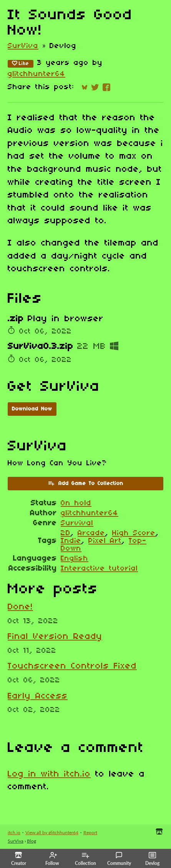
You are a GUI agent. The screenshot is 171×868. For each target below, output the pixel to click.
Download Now (32, 409)
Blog (32, 841)
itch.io (14, 832)
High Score (134, 533)
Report (90, 832)
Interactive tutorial (99, 569)
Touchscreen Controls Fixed (72, 666)
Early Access (38, 696)
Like (21, 63)
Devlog (152, 859)
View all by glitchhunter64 (52, 832)
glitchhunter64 (37, 74)
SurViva (23, 46)
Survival (77, 523)
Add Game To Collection (85, 483)
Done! (20, 607)
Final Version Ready (55, 637)
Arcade (91, 533)
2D (66, 533)
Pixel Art (105, 541)
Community (119, 859)
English (75, 559)
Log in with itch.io (49, 774)
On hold (76, 503)
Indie (71, 541)
